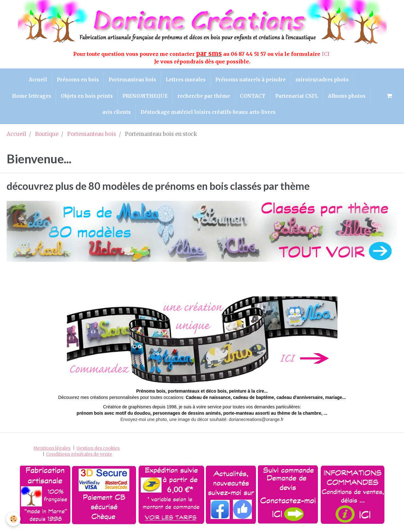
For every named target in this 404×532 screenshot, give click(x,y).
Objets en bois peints (87, 96)
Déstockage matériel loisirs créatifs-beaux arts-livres (208, 112)
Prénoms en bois (78, 80)
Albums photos (347, 96)
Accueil (38, 80)
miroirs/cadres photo (322, 80)
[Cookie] (13, 519)
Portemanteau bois (132, 80)
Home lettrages (32, 96)
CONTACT (253, 96)
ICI (326, 54)
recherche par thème (204, 96)
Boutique (47, 134)
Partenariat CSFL (297, 96)
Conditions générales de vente (79, 454)
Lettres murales (186, 80)
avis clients (116, 112)
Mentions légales (52, 448)
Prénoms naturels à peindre (250, 80)
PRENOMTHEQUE (145, 96)
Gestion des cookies (98, 448)
